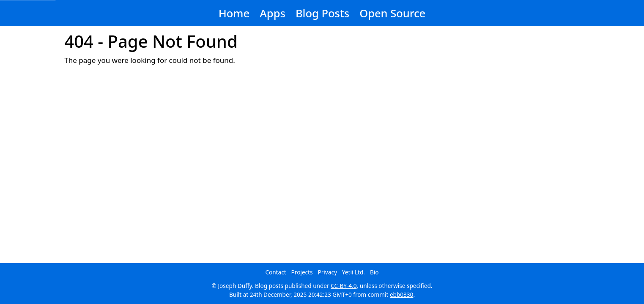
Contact (275, 272)
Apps (273, 13)
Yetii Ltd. (354, 272)
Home (234, 13)
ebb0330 (402, 294)
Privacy (327, 272)
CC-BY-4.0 (344, 286)
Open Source (392, 13)
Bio (374, 272)
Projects (302, 272)
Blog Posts (322, 13)
